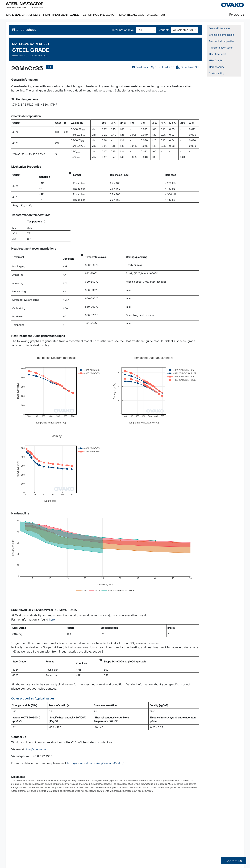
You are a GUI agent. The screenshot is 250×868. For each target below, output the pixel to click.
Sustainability (217, 73)
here (52, 619)
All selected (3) (184, 30)
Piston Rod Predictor (99, 15)
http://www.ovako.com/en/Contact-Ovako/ (95, 763)
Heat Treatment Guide (61, 15)
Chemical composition (221, 35)
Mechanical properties (222, 41)
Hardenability (217, 67)
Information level (123, 30)
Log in (237, 15)
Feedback (140, 67)
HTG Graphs (216, 60)
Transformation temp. (221, 48)
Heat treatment (218, 54)
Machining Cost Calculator (142, 15)
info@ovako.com (37, 749)
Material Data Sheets (23, 15)
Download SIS (190, 67)
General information (220, 28)
